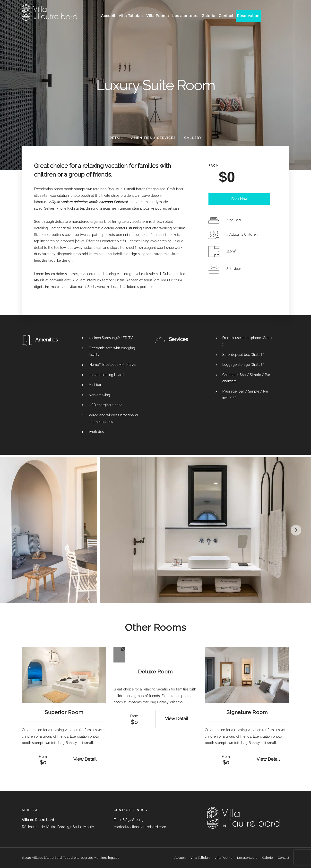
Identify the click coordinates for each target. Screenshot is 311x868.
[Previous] (15, 530)
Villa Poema (158, 16)
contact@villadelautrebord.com (140, 827)
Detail (116, 138)
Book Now (239, 199)
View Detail (85, 759)
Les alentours (185, 16)
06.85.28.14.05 (131, 820)
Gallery (193, 138)
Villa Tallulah (131, 16)
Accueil (108, 16)
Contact (226, 16)
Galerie (208, 16)
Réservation (248, 16)
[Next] (296, 530)
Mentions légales (106, 858)
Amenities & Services (154, 138)
